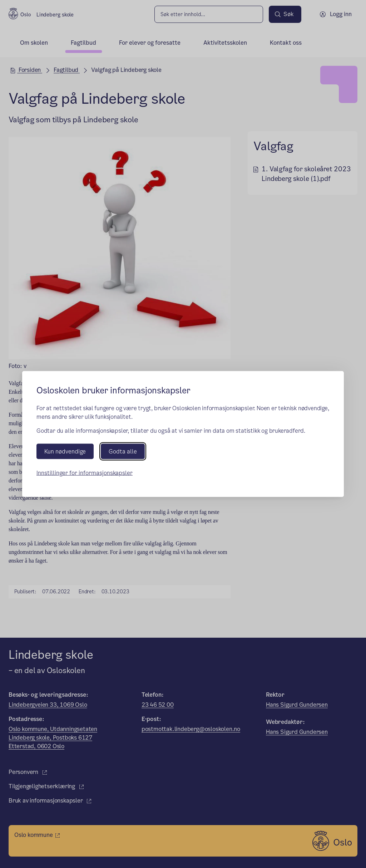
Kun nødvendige (65, 452)
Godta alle (123, 452)
